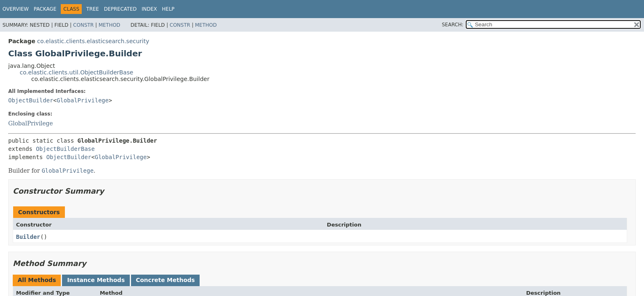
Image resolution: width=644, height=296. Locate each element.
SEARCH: (453, 25)
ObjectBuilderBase (65, 149)
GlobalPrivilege (83, 100)
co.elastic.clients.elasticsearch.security (93, 41)
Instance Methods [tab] (96, 280)
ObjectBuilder (31, 100)
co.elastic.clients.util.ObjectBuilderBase (76, 72)
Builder (28, 237)
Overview (16, 9)
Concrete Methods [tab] (166, 280)
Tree (93, 9)
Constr (83, 25)
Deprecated (120, 9)
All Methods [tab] (37, 280)
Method (109, 25)
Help (168, 9)
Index (149, 9)
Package (45, 9)
